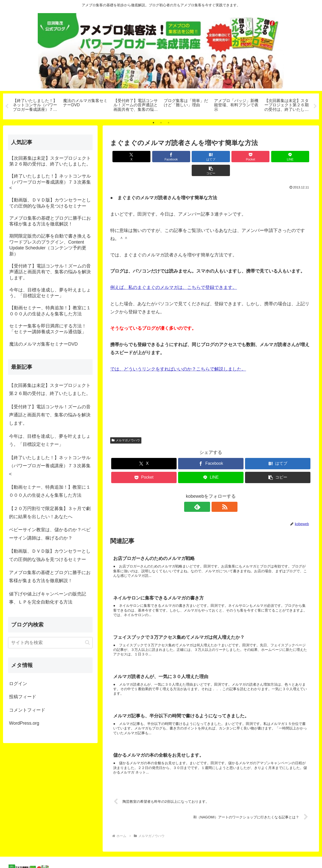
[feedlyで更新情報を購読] (205, 493)
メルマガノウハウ (126, 426)
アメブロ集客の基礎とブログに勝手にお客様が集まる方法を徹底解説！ (50, 577)
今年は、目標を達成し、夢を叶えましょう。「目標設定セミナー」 (50, 440)
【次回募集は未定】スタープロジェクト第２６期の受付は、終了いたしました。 (50, 389)
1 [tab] (153, 123)
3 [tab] (169, 123)
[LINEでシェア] (262, 157)
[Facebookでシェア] (160, 157)
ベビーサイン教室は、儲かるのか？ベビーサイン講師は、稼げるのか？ (50, 534)
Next (315, 106)
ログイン (18, 684)
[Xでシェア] (126, 157)
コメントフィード (27, 710)
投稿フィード (23, 697)
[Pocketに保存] (228, 157)
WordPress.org (24, 723)
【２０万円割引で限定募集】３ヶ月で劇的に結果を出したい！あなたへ (50, 513)
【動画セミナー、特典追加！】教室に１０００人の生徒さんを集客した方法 (50, 491)
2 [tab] (161, 123)
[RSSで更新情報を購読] (217, 493)
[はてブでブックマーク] (194, 157)
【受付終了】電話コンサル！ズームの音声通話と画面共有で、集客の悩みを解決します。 (50, 415)
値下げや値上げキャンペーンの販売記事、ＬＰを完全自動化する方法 (48, 598)
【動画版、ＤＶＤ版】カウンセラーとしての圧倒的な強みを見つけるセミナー (50, 555)
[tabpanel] (35, 106)
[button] (295, 157)
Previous (7, 106)
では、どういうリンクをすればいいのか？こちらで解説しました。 (178, 355)
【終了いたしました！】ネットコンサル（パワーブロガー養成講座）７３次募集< (50, 466)
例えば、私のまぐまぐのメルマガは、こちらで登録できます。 (174, 274)
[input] (50, 643)
